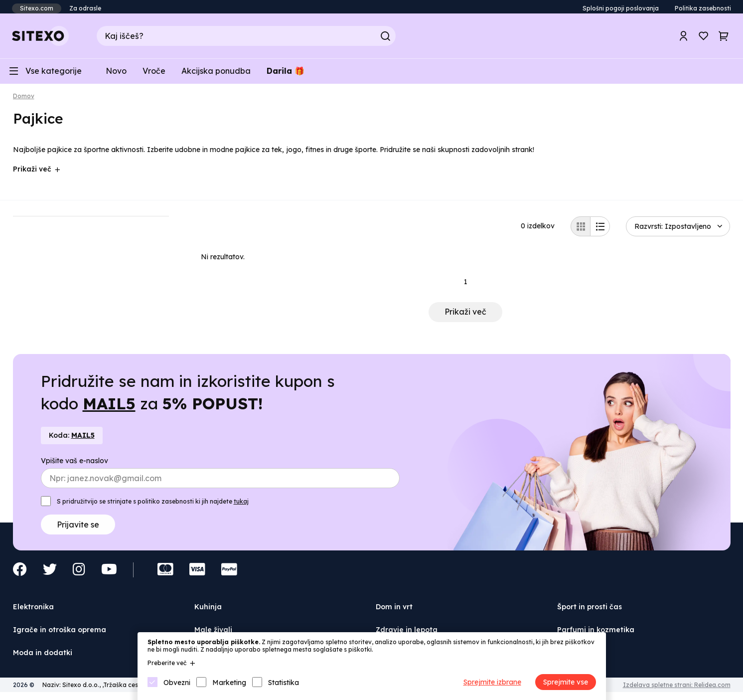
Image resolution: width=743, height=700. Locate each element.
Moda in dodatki (43, 657)
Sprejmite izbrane (492, 682)
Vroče (154, 75)
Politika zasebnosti (703, 8)
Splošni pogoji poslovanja (621, 8)
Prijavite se (78, 529)
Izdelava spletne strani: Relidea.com (677, 690)
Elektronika (33, 612)
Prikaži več (465, 316)
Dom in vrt (394, 612)
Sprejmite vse (566, 682)
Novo (116, 75)
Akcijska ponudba (216, 75)
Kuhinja (208, 612)
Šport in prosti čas (590, 612)
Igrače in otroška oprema (60, 635)
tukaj (241, 506)
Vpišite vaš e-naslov (74, 466)
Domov (24, 101)
